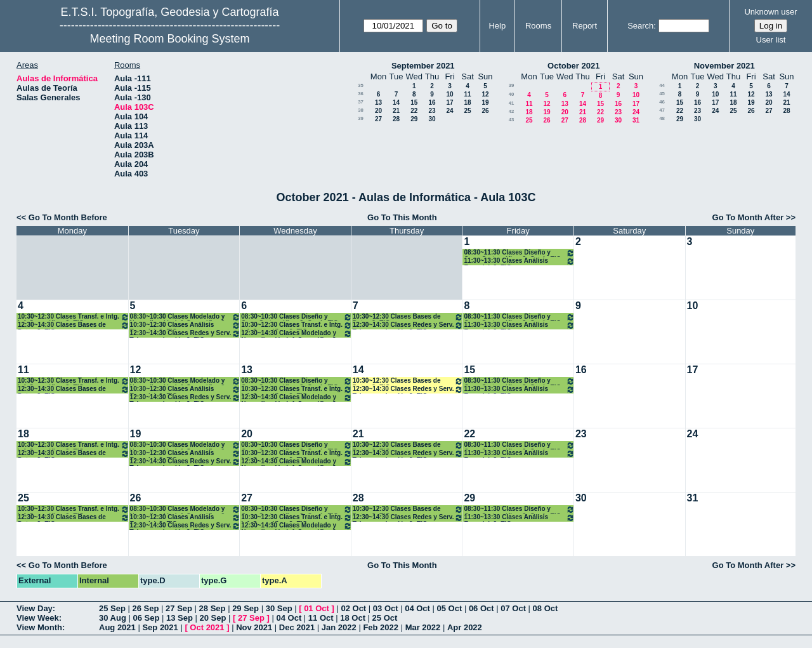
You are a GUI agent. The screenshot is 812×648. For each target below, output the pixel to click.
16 (432, 102)
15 (414, 102)
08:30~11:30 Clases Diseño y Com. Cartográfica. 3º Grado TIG (519, 253)
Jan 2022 (339, 627)
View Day (35, 608)
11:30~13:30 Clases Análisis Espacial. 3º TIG (519, 261)
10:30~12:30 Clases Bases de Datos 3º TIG (408, 317)
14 (396, 102)
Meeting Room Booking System (169, 39)
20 (378, 111)
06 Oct (481, 608)
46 (662, 102)
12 (485, 94)
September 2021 (423, 66)
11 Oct (321, 618)
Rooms (538, 26)
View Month (39, 627)
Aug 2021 (117, 627)
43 (512, 120)
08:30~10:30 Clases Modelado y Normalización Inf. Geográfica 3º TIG (186, 317)
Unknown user (770, 12)
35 (361, 85)
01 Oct (317, 608)
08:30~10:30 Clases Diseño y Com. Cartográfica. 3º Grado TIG (297, 317)
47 (662, 110)
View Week (38, 618)
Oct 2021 (207, 627)
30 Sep (279, 608)
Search (640, 26)
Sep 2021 (160, 627)
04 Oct (417, 608)
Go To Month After (748, 217)
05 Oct (450, 608)
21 (396, 111)
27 (378, 119)
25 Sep (112, 608)
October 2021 (573, 66)
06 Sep (146, 618)
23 (432, 111)
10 (449, 94)
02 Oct (353, 608)
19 (485, 102)
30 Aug (113, 618)
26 (485, 111)
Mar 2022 (423, 627)
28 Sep (213, 608)
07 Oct (513, 608)
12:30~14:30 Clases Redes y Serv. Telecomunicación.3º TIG (186, 334)
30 (432, 119)
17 (449, 102)
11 (467, 94)
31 (636, 120)
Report (585, 26)
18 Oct (353, 618)
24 (449, 111)
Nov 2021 (254, 627)
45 (662, 94)
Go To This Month (402, 217)
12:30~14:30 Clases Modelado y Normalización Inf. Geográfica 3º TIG (297, 334)
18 (467, 102)
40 (512, 94)
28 (396, 119)
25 (467, 111)
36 (361, 94)
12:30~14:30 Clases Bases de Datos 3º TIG (74, 325)
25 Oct (385, 618)
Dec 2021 (297, 627)
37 (361, 102)
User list (771, 40)
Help (497, 26)
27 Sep (179, 608)
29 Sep (246, 608)
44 (662, 85)
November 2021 (724, 66)
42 (512, 111)
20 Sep (213, 618)
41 (512, 103)
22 (414, 111)
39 (361, 118)
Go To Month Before (68, 217)
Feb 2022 (381, 627)
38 (361, 110)
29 (414, 119)
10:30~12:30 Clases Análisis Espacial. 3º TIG (186, 325)
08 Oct (546, 608)
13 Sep (180, 618)
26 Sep (146, 608)
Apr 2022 (465, 627)
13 (378, 102)
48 (662, 118)
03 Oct (386, 608)
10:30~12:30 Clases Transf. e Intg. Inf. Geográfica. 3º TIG (74, 317)
